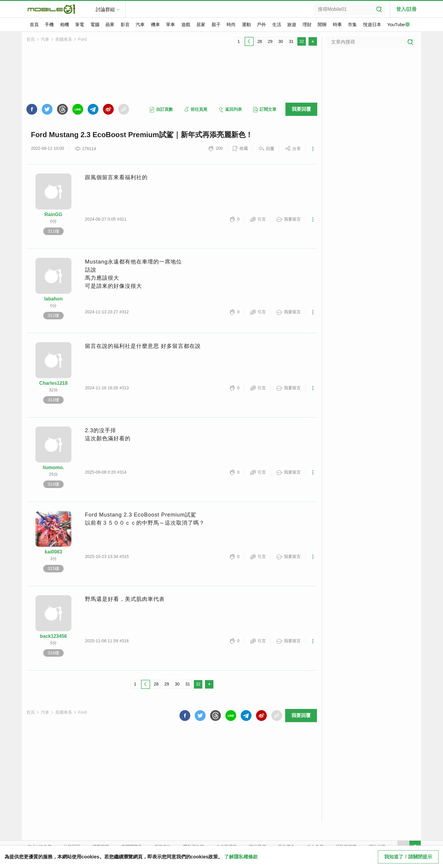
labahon (53, 299)
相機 (65, 24)
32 (302, 41)
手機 (49, 24)
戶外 (261, 24)
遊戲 (186, 24)
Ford (82, 39)
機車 (155, 24)
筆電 (80, 24)
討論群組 (105, 9)
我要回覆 (301, 109)
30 (281, 41)
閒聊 (322, 24)
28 (260, 41)
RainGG (53, 214)
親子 (216, 24)
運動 (246, 24)
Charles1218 (53, 383)
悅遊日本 (372, 24)
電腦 (95, 24)
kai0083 (53, 552)
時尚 (231, 24)
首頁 (34, 24)
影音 (125, 24)
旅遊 (292, 24)
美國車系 (64, 39)
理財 (307, 24)
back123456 (53, 636)
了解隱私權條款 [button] (241, 857)
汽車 (140, 24)
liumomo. (53, 467)
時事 (337, 24)
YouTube (399, 25)
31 (291, 41)
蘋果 (110, 24)
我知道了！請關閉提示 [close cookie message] (408, 857)
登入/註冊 (406, 9)
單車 (170, 24)
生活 (277, 24)
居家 (201, 24)
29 (270, 41)
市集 (352, 24)
